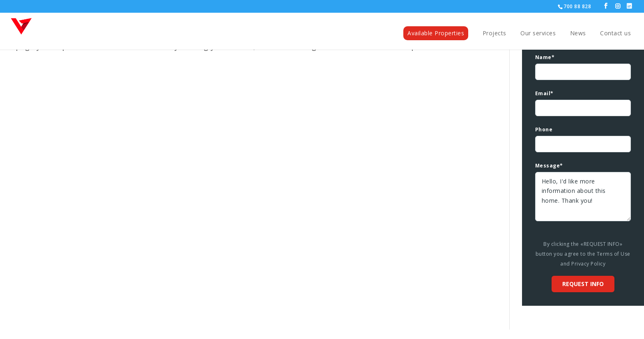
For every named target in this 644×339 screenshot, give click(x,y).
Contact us (615, 33)
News (578, 33)
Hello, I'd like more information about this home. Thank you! (583, 197)
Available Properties (436, 33)
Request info (583, 284)
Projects (494, 33)
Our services (538, 33)
